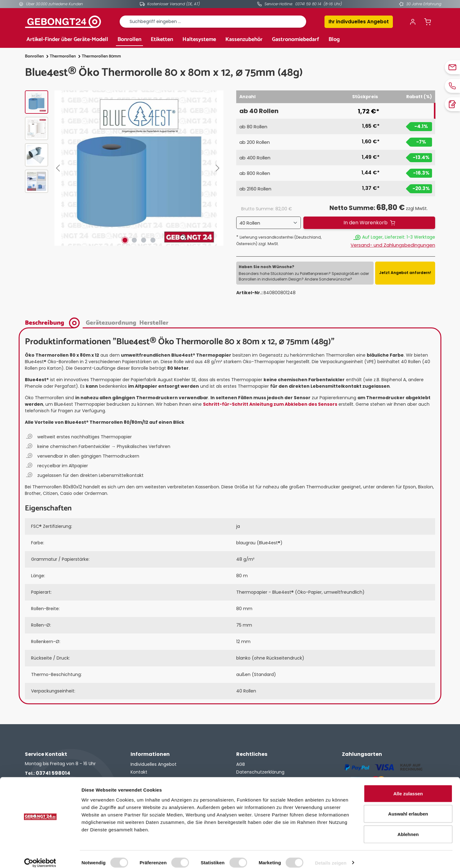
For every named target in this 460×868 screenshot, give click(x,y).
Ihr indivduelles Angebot (359, 22)
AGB (241, 764)
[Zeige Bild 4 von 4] (153, 240)
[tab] (54, 322)
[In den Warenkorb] (369, 223)
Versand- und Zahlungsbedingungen (393, 245)
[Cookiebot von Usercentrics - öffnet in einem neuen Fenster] (40, 856)
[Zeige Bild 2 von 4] (134, 240)
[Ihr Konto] (413, 22)
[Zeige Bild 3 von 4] (144, 240)
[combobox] (213, 22)
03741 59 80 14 (308, 4)
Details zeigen (331, 856)
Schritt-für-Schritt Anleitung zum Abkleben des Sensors (270, 404)
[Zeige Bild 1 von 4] (125, 240)
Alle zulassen (408, 786)
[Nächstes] (219, 168)
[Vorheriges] (59, 168)
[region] (124, 168)
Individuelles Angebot (154, 764)
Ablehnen (408, 827)
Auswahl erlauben (408, 807)
